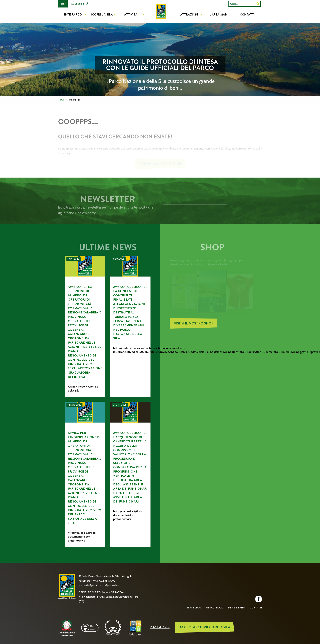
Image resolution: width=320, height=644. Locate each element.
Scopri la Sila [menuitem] (102, 15)
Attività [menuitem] (131, 15)
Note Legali (195, 608)
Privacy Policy (215, 608)
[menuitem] (160, 15)
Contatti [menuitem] (247, 15)
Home (61, 100)
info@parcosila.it (110, 585)
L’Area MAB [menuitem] (218, 15)
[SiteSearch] (258, 4)
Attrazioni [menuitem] (189, 15)
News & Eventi (237, 608)
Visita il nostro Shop (194, 326)
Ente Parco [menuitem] (73, 15)
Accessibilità (80, 4)
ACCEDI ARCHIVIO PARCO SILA (205, 627)
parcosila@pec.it (88, 585)
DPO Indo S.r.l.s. (160, 627)
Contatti (256, 608)
